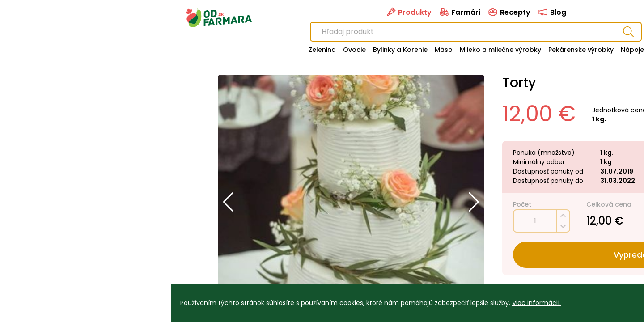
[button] (57, 202)
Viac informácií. (365, 303)
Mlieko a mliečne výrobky (329, 50)
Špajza (491, 50)
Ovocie (183, 50)
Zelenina (151, 50)
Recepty (338, 12)
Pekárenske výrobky (410, 50)
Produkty (237, 12)
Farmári (288, 12)
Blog (381, 12)
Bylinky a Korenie (229, 50)
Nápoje (461, 50)
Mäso (272, 50)
